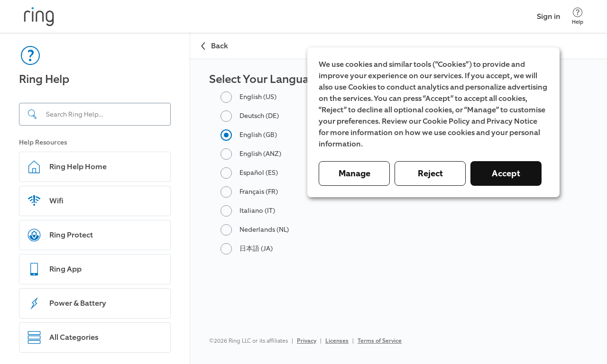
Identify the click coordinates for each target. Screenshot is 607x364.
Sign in (549, 16)
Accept (506, 173)
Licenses (337, 341)
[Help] (578, 16)
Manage (354, 173)
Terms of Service (380, 341)
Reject (430, 173)
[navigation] (95, 198)
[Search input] (95, 114)
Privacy (307, 341)
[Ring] (39, 17)
